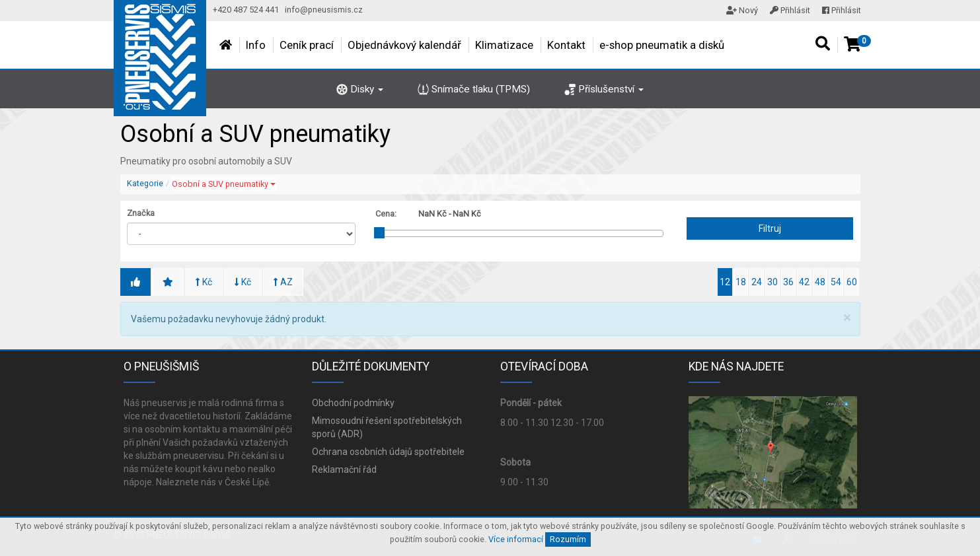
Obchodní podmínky (353, 403)
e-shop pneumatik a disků (662, 45)
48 (820, 282)
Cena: (386, 214)
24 (757, 282)
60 (852, 282)
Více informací (516, 539)
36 (788, 282)
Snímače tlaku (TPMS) (474, 89)
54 (836, 282)
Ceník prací (307, 45)
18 (741, 282)
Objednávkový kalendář (404, 45)
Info (256, 45)
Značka (141, 213)
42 (804, 282)
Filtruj (770, 228)
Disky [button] (360, 89)
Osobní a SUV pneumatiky (224, 184)
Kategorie (145, 183)
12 (725, 282)
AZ (283, 282)
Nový (742, 10)
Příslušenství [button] (604, 89)
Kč (204, 282)
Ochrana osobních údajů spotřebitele (388, 452)
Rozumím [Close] (568, 539)
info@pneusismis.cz (324, 10)
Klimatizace (504, 45)
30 (773, 282)
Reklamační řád (344, 469)
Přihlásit (790, 10)
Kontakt (566, 45)
